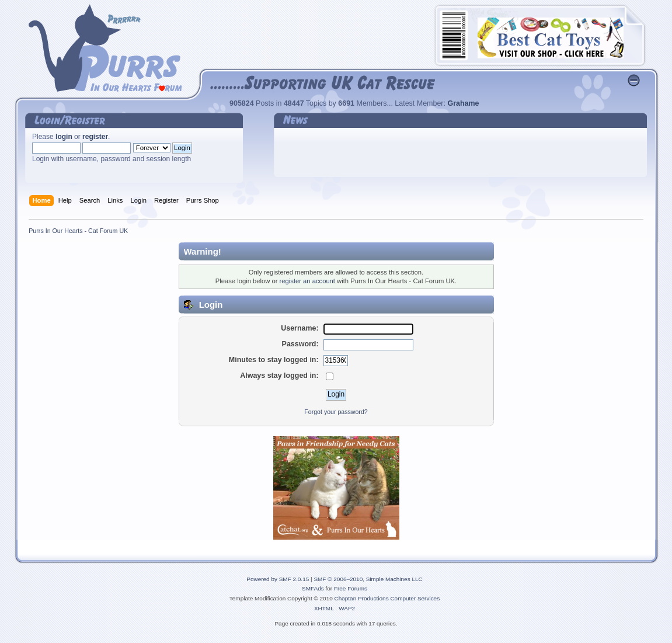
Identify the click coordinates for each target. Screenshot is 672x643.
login (64, 137)
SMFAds (313, 588)
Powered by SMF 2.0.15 (278, 579)
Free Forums (351, 588)
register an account (307, 281)
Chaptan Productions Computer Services (387, 598)
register (95, 137)
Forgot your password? (336, 412)
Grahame (463, 103)
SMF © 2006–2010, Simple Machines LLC (368, 579)
